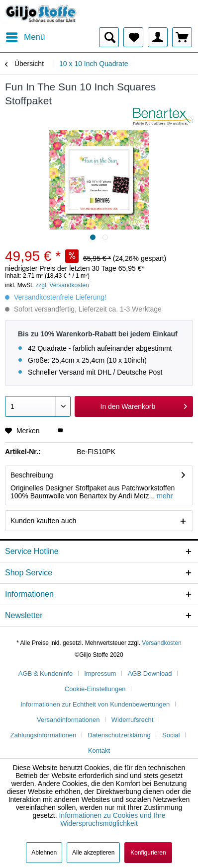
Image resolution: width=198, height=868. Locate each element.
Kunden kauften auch (43, 521)
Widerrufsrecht (133, 720)
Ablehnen (44, 853)
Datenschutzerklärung (119, 735)
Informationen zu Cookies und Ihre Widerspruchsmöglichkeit (112, 819)
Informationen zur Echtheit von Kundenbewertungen (95, 704)
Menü (26, 36)
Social (171, 735)
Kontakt (99, 750)
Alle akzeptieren (93, 853)
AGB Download (150, 673)
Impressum (100, 673)
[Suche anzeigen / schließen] (109, 37)
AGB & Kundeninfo (46, 673)
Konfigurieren (148, 853)
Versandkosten (161, 643)
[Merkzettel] (133, 37)
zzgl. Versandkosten (62, 285)
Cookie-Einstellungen (95, 689)
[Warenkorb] (182, 37)
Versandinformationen (68, 720)
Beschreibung (32, 475)
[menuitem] (25, 37)
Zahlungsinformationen (43, 735)
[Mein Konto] (158, 37)
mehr (164, 496)
